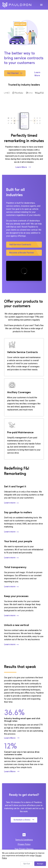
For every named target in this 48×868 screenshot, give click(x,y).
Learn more (12, 503)
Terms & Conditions (24, 840)
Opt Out (27, 864)
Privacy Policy (24, 844)
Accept (40, 864)
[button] (15, 73)
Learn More (37, 74)
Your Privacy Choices (24, 849)
